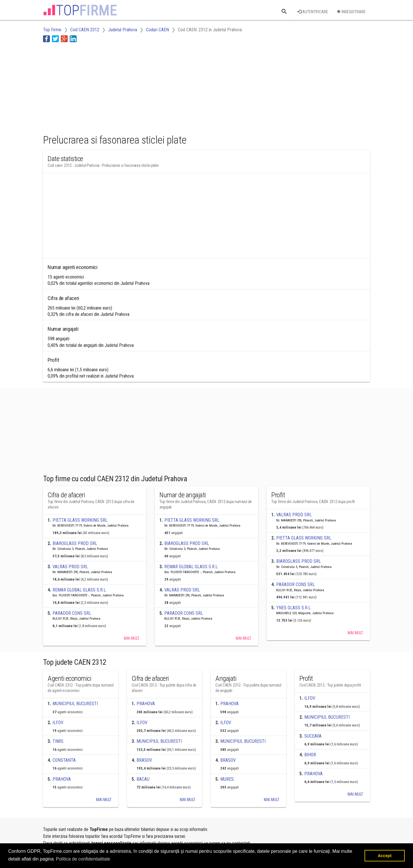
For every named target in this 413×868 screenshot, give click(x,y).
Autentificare (313, 12)
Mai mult (132, 638)
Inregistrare (351, 12)
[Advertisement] (147, 87)
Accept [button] (385, 856)
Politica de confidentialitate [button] (83, 859)
